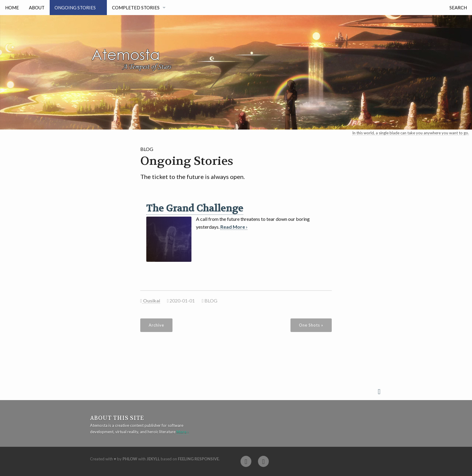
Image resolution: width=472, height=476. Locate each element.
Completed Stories (136, 8)
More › (183, 432)
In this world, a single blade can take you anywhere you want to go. (411, 133)
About (37, 8)
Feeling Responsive (198, 459)
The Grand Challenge (195, 208)
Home (12, 8)
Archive (156, 325)
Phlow (130, 459)
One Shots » (311, 325)
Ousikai (151, 301)
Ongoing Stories (75, 8)
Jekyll (153, 459)
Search (458, 8)
